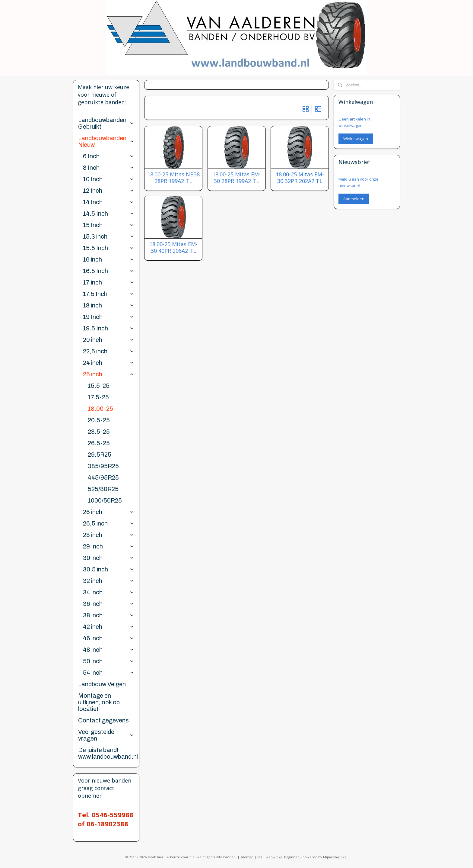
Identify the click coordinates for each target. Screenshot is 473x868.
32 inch (108, 581)
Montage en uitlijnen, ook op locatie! (99, 702)
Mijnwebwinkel (335, 857)
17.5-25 (98, 397)
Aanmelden (354, 199)
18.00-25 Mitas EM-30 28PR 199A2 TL (237, 178)
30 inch (108, 558)
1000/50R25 (105, 500)
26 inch (108, 512)
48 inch (108, 650)
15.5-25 (99, 386)
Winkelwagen (356, 139)
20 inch (108, 340)
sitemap (247, 857)
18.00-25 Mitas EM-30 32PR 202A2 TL (300, 178)
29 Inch (108, 546)
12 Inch (108, 191)
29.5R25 (100, 455)
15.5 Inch (108, 248)
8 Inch (108, 168)
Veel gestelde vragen (106, 735)
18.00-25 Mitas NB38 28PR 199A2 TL (173, 178)
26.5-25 (99, 443)
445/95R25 (103, 477)
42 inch (108, 627)
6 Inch (108, 156)
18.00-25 (100, 409)
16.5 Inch (108, 271)
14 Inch (108, 202)
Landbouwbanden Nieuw (106, 141)
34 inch (108, 592)
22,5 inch (108, 351)
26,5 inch (108, 523)
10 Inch (108, 179)
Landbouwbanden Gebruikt (106, 123)
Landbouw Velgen (102, 684)
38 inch (108, 615)
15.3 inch (108, 236)
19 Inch (108, 317)
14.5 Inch (108, 214)
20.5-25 (99, 420)
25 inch (108, 374)
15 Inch (108, 225)
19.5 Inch (108, 328)
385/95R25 (103, 466)
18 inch (108, 305)
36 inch (108, 604)
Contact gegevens (103, 720)
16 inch (108, 259)
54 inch (108, 673)
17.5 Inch (108, 294)
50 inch (108, 661)
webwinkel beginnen (283, 857)
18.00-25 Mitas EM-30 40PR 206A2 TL (173, 248)
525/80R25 (103, 489)
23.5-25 (99, 432)
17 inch (108, 282)
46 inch (108, 638)
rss (260, 857)
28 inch (108, 535)
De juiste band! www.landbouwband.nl (108, 753)
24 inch (108, 363)
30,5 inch (108, 569)
